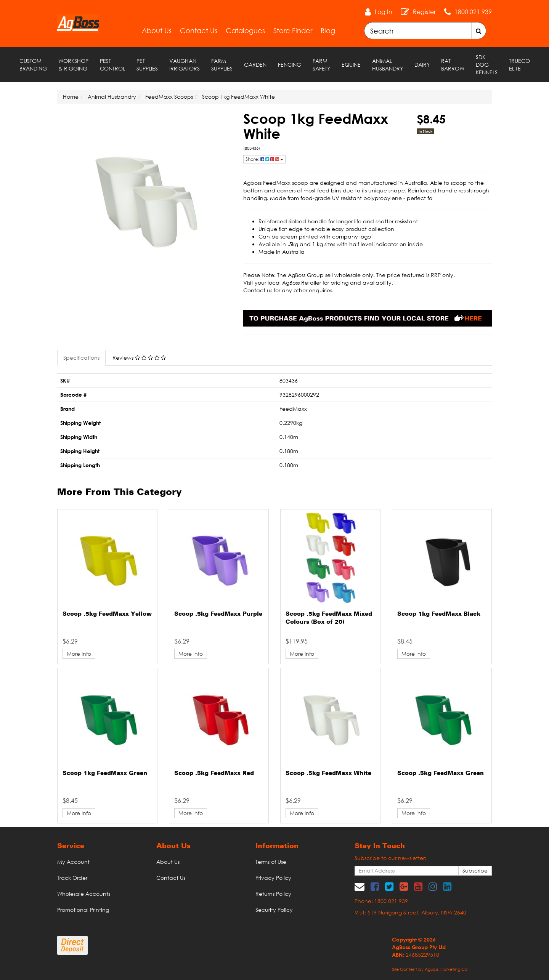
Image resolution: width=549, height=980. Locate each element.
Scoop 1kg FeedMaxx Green (105, 773)
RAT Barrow (453, 65)
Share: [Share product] (264, 159)
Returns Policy (273, 894)
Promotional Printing (83, 910)
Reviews (139, 358)
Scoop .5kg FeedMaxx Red (214, 773)
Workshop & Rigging (73, 65)
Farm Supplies (222, 65)
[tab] (82, 358)
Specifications (81, 358)
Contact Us (199, 30)
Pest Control (112, 65)
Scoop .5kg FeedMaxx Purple (218, 614)
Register (424, 12)
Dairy (422, 65)
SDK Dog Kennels (487, 65)
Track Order (72, 878)
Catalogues (245, 30)
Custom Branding (33, 65)
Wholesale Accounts (84, 894)
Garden (255, 65)
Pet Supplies (147, 65)
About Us (157, 30)
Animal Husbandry (388, 65)
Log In (384, 12)
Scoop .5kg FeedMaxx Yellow (107, 614)
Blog (328, 30)
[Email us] (360, 886)
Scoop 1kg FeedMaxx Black (439, 614)
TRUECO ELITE (519, 65)
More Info (79, 654)
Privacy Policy (273, 878)
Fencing (290, 65)
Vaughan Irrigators (185, 65)
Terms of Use (271, 862)
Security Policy (274, 910)
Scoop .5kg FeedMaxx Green (441, 773)
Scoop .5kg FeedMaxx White (328, 773)
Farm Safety (321, 65)
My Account (73, 862)
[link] (375, 886)
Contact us (258, 290)
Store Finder (293, 30)
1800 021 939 (473, 12)
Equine (351, 65)
